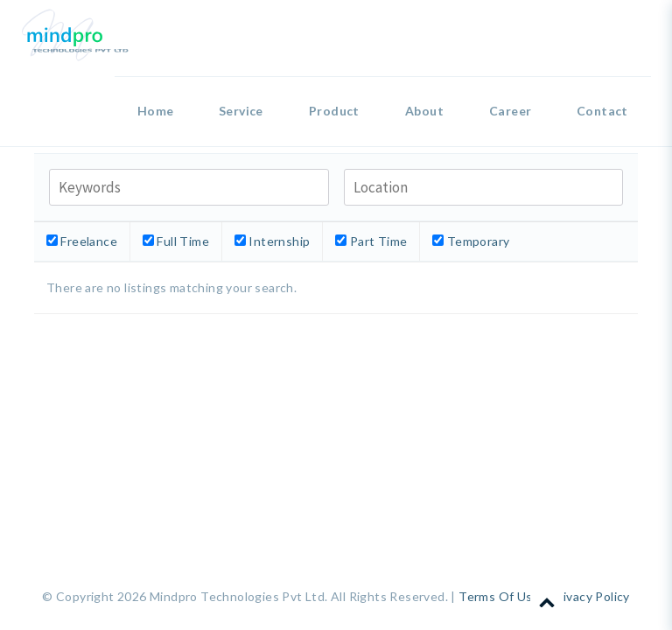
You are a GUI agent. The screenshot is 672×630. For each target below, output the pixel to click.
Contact (602, 111)
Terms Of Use (499, 596)
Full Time (176, 241)
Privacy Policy (590, 596)
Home (156, 111)
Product (334, 111)
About (424, 111)
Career (510, 111)
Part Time (371, 241)
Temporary (471, 241)
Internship (272, 241)
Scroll (547, 597)
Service (241, 111)
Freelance (82, 241)
